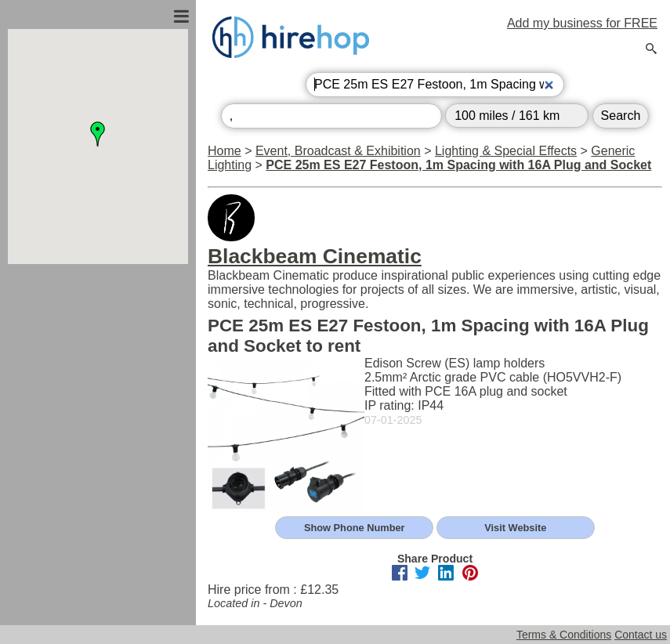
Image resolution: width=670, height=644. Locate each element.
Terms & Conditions (564, 635)
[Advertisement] (98, 433)
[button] (98, 134)
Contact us (641, 635)
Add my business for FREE (582, 23)
